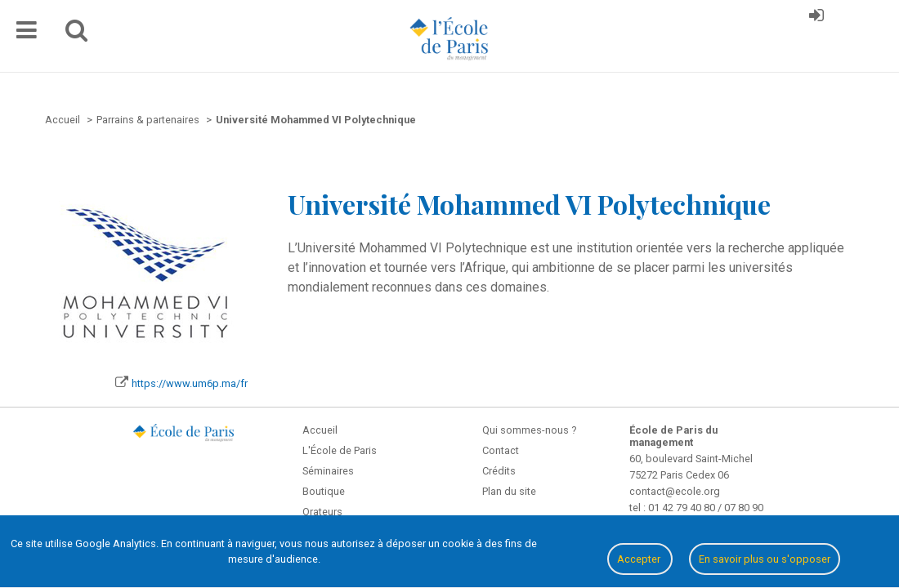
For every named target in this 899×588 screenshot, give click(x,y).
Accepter (640, 559)
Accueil (320, 430)
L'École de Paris (340, 450)
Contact (501, 450)
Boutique (324, 491)
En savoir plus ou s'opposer (765, 559)
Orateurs (322, 512)
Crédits (499, 471)
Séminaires (328, 471)
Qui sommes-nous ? (529, 430)
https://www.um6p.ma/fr (190, 383)
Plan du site (509, 491)
